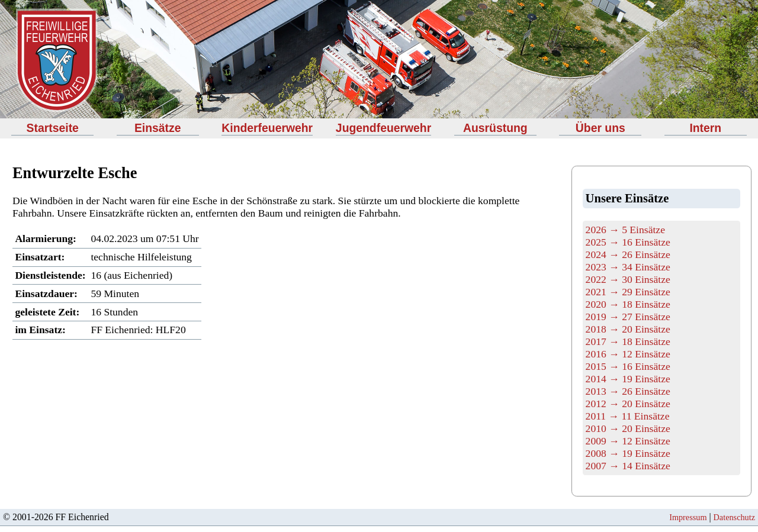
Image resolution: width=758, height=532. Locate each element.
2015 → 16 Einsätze (628, 366)
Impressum (688, 517)
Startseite (53, 128)
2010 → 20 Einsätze (628, 428)
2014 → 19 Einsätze (628, 379)
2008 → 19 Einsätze (628, 453)
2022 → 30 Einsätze (628, 279)
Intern (705, 128)
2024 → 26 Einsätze (628, 254)
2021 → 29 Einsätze (628, 292)
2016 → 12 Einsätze (628, 354)
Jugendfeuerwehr (383, 128)
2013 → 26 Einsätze (628, 391)
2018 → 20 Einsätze (628, 329)
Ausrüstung (495, 128)
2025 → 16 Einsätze (628, 242)
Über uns (600, 128)
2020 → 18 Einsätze (628, 304)
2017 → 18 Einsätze (628, 341)
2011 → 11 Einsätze (628, 416)
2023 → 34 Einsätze (628, 267)
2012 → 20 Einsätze (628, 404)
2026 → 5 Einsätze (625, 230)
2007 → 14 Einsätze (628, 466)
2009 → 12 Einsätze (628, 441)
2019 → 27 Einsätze (628, 317)
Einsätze (158, 128)
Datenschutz (734, 517)
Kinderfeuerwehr (267, 128)
